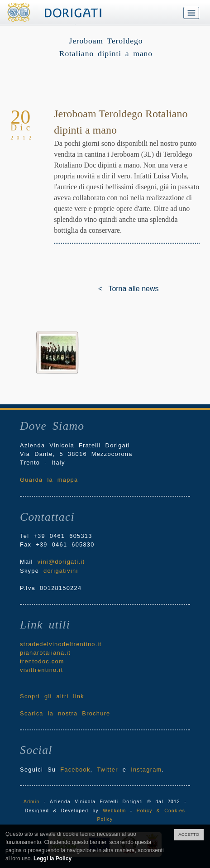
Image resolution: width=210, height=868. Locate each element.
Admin (31, 802)
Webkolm (114, 811)
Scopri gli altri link (52, 696)
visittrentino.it (41, 670)
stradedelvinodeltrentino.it (61, 644)
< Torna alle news (105, 289)
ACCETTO (189, 834)
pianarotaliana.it (45, 653)
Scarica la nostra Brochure (65, 713)
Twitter (107, 770)
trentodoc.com (42, 661)
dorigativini (61, 571)
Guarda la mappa (49, 480)
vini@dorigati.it (61, 562)
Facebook (75, 770)
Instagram (146, 770)
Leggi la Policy (52, 858)
